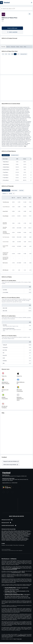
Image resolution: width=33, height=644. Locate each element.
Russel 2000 (12, 532)
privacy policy (19, 639)
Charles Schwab (19, 533)
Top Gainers (13, 536)
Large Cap (11, 534)
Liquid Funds (15, 531)
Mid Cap (7, 534)
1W (6, 54)
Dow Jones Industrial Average (19, 532)
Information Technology (12, 536)
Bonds (19, 531)
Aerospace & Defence (14, 535)
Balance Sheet (14, 190)
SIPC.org (23, 572)
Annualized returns (15, 155)
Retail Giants (3, 540)
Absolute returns (6, 155)
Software (8, 535)
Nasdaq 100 (3, 532)
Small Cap (3, 534)
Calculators (3, 545)
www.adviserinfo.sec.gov (16, 568)
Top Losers (3, 540)
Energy (3, 537)
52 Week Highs (9, 539)
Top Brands (24, 533)
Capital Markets (8, 536)
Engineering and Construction (26, 534)
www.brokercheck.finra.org (16, 572)
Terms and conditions (9, 545)
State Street (10, 533)
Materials (6, 536)
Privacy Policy (16, 545)
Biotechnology (4, 535)
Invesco (14, 533)
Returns (8, 47)
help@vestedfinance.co (7, 483)
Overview (3, 47)
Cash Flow (21, 190)
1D (3, 54)
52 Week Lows (21, 539)
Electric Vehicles (25, 538)
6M (12, 54)
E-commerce (4, 539)
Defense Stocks (13, 540)
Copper (9, 531)
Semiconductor (21, 536)
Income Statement (6, 190)
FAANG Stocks (8, 540)
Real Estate (23, 531)
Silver (2, 531)
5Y (18, 54)
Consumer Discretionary (20, 537)
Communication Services (13, 538)
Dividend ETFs (11, 532)
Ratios (18, 47)
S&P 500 (7, 532)
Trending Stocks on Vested (15, 540)
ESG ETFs (24, 532)
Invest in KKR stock (12, 28)
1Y (15, 54)
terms (15, 639)
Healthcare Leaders (25, 540)
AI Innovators (27, 536)
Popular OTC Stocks (23, 540)
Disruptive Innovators (5, 538)
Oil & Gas (19, 534)
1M (9, 54)
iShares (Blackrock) (5, 533)
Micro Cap (29, 533)
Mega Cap (15, 534)
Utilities (3, 536)
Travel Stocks (19, 540)
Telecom (3, 536)
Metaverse (19, 538)
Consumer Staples (8, 537)
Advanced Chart (24, 54)
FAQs (25, 47)
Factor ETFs (29, 532)
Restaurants (20, 535)
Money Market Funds (5, 532)
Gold (12, 531)
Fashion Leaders (15, 539)
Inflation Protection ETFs (18, 532)
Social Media (13, 537)
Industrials (18, 536)
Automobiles (26, 536)
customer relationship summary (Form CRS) (10, 569)
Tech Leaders (26, 539)
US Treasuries (27, 531)
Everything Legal (21, 545)
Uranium (6, 531)
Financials (13, 47)
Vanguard (26, 532)
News (21, 47)
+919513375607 (15, 483)
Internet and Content (26, 535)
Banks (16, 536)
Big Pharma (8, 540)
